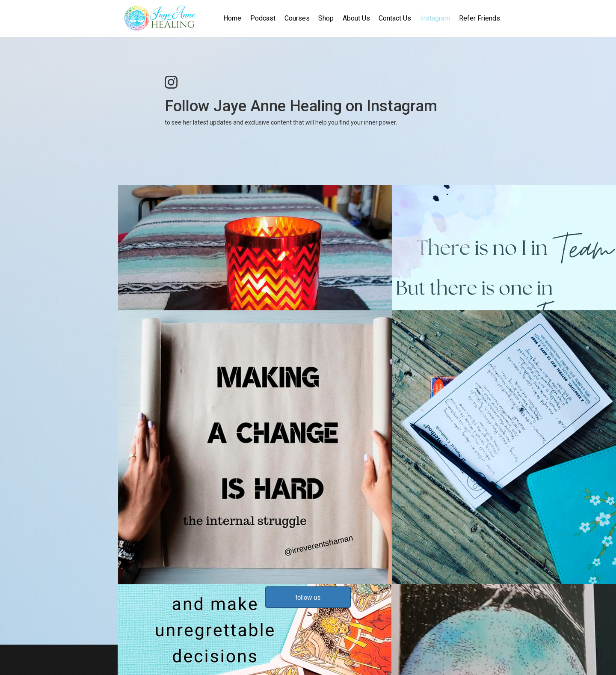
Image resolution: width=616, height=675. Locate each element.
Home (232, 18)
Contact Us (395, 18)
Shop (326, 18)
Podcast (263, 18)
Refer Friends (480, 18)
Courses (297, 18)
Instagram (435, 18)
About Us (356, 18)
